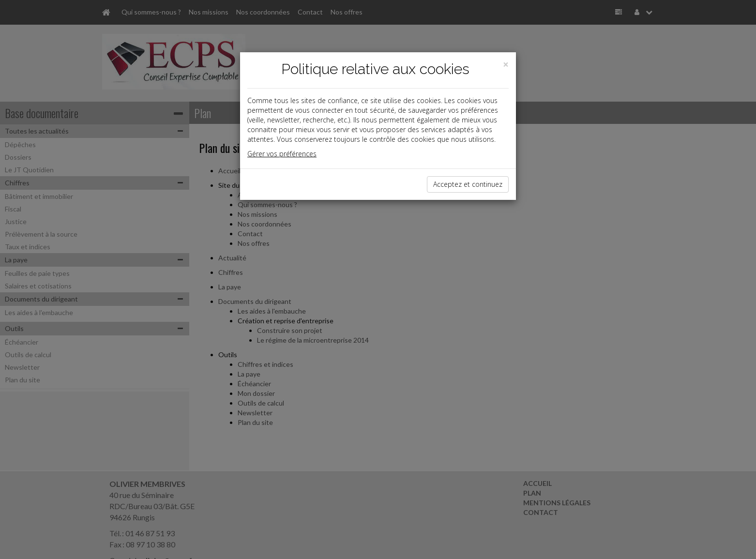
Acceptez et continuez (468, 184)
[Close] (506, 65)
